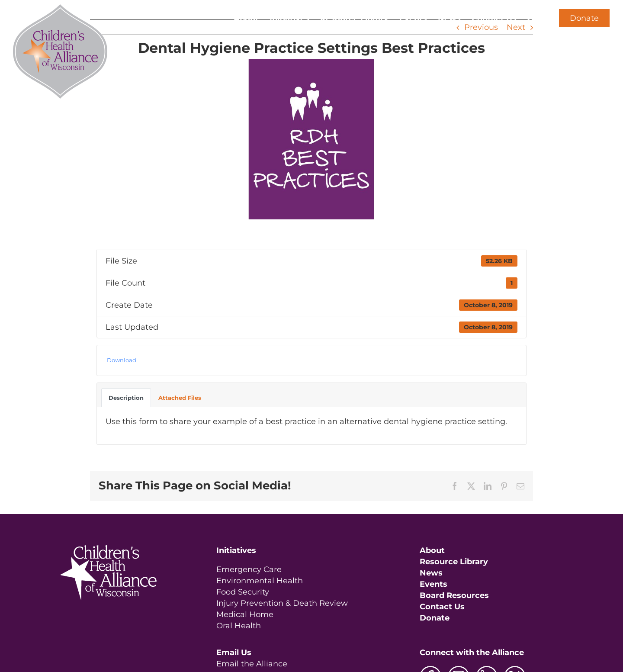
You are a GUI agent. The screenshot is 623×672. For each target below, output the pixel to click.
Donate (584, 18)
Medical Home (245, 614)
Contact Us (442, 607)
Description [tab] (126, 398)
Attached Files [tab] (180, 398)
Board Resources (454, 595)
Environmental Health (260, 581)
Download (122, 360)
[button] (531, 18)
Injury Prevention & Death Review (282, 603)
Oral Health (239, 626)
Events (434, 584)
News (431, 573)
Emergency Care (249, 569)
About (432, 550)
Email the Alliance (252, 664)
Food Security (243, 592)
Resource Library (454, 562)
